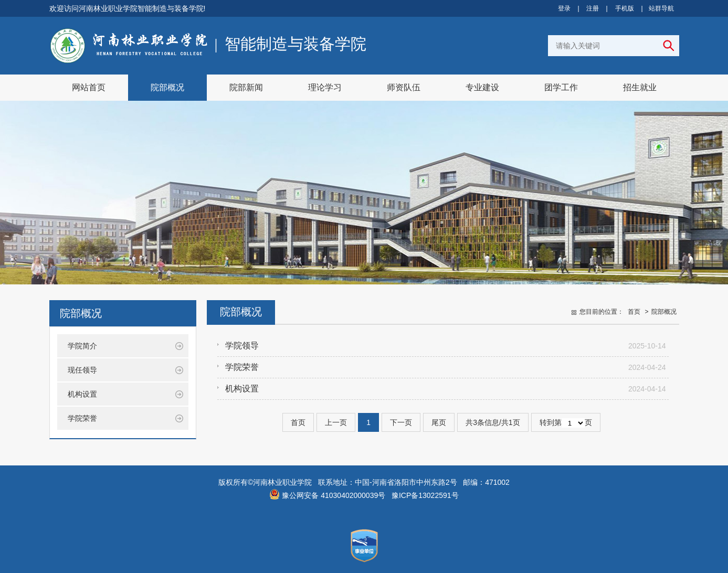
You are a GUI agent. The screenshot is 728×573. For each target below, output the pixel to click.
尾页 (439, 422)
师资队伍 (404, 87)
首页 (634, 312)
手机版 (625, 8)
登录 (564, 8)
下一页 (401, 422)
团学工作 (561, 87)
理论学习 (325, 87)
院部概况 (167, 87)
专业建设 (482, 87)
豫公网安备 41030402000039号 (327, 495)
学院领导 (242, 346)
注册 (593, 8)
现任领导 (82, 370)
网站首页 (89, 87)
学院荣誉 (82, 418)
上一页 (336, 422)
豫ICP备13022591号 (425, 495)
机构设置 (82, 394)
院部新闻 (246, 87)
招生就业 (640, 87)
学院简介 (82, 346)
